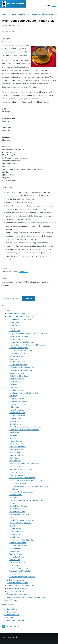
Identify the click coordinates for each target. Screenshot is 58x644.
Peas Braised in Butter (18, 483)
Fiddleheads (14, 407)
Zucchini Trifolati (16, 574)
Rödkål (12, 526)
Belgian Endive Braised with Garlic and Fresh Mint (28, 334)
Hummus (13, 438)
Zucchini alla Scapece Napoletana (22, 577)
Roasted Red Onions (17, 512)
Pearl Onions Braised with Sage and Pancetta (27, 481)
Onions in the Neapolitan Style (21, 469)
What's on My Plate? (19, 14)
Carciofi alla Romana (17, 356)
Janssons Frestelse (17, 450)
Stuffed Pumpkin (16, 548)
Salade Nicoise (15, 529)
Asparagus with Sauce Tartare (21, 319)
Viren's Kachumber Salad (19, 568)
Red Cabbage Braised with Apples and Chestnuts (28, 500)
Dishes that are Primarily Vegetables (20, 316)
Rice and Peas (15, 503)
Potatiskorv (14, 489)
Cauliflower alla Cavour (18, 365)
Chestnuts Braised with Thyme (21, 370)
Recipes (34, 14)
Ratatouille (13, 498)
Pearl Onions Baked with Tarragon (22, 478)
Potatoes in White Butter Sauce (21, 492)
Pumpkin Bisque (16, 495)
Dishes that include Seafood (17, 583)
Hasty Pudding (15, 435)
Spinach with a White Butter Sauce (22, 540)
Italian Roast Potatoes (18, 447)
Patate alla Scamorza (17, 475)
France (12, 32)
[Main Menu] (51, 6)
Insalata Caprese (16, 441)
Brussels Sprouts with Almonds (21, 351)
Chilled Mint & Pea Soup (19, 376)
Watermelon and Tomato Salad (21, 571)
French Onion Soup (17, 410)
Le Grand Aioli (15, 452)
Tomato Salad (15, 560)
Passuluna (13, 472)
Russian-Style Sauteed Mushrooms (23, 520)
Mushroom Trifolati (16, 466)
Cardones (13, 359)
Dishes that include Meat (16, 580)
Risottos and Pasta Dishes (17, 588)
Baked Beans (14, 322)
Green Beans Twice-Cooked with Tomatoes (26, 427)
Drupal (13, 637)
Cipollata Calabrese (17, 379)
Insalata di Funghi (16, 444)
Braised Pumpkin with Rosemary (22, 342)
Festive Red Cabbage (18, 404)
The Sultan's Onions (17, 557)
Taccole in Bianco (16, 554)
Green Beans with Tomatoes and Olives (24, 430)
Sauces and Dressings (15, 591)
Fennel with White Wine (18, 401)
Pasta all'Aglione (11, 609)
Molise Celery (15, 458)
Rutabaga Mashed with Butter (21, 523)
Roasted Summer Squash (19, 515)
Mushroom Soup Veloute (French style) (24, 464)
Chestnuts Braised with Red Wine (22, 368)
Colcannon (14, 385)
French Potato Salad (17, 413)
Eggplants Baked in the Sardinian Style (24, 393)
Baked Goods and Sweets (17, 313)
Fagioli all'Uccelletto (17, 399)
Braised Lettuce (15, 339)
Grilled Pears (14, 433)
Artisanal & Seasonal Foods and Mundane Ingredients (25, 597)
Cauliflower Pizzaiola (17, 362)
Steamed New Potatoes (18, 546)
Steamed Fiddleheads (18, 543)
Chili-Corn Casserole (17, 373)
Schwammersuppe (16, 532)
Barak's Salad (15, 331)
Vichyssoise (14, 565)
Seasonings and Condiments (18, 594)
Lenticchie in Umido (17, 455)
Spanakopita (14, 537)
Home (4, 14)
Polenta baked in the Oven (14, 620)
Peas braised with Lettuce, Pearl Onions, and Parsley (29, 486)
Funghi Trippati (15, 418)
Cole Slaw (13, 387)
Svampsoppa (23, 272)
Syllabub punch (10, 618)
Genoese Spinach (16, 421)
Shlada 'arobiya (15, 534)
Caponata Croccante (17, 353)
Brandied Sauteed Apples (19, 348)
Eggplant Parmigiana (17, 390)
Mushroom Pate (15, 461)
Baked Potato (14, 325)
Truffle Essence (10, 612)
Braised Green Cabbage (19, 336)
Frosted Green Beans (17, 416)
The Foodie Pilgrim (15, 4)
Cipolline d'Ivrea (15, 382)
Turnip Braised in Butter (18, 563)
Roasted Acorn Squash (18, 506)
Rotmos (12, 517)
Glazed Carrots (15, 424)
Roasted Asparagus (17, 509)
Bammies (13, 328)
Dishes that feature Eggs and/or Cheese (22, 586)
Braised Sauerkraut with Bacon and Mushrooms (27, 345)
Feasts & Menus (11, 600)
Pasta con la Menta (12, 615)
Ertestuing (13, 396)
